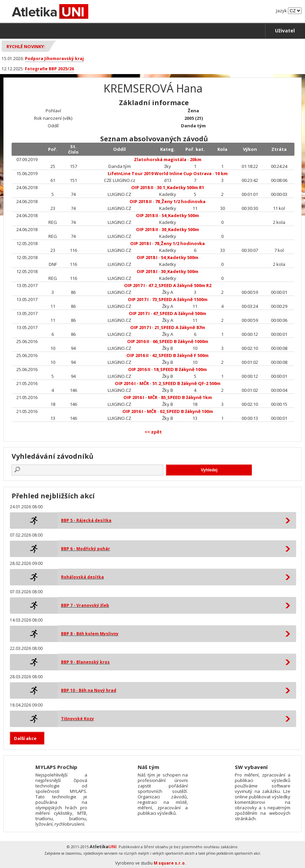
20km (196, 159)
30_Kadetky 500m (180, 229)
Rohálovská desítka (82, 577)
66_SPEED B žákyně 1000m (180, 341)
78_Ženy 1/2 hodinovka (180, 201)
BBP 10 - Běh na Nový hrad (89, 690)
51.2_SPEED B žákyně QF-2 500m (186, 383)
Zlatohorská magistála (160, 159)
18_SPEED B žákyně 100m (180, 369)
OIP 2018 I (141, 243)
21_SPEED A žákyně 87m (180, 327)
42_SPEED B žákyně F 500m (180, 355)
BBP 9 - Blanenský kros (85, 662)
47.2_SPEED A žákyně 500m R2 (180, 285)
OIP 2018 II (142, 187)
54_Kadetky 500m (180, 215)
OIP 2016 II (138, 341)
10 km (221, 173)
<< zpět (153, 432)
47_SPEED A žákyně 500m (180, 313)
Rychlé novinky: (26, 46)
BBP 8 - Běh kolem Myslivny (90, 634)
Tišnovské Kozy (78, 719)
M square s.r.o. (170, 863)
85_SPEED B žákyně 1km (186, 397)
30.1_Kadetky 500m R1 (180, 187)
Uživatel (285, 31)
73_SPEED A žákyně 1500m (180, 299)
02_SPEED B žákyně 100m (186, 411)
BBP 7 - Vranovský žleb (85, 605)
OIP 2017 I (134, 285)
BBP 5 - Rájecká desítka (86, 520)
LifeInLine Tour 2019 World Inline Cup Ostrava (160, 173)
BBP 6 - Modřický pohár (86, 549)
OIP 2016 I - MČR (132, 383)
